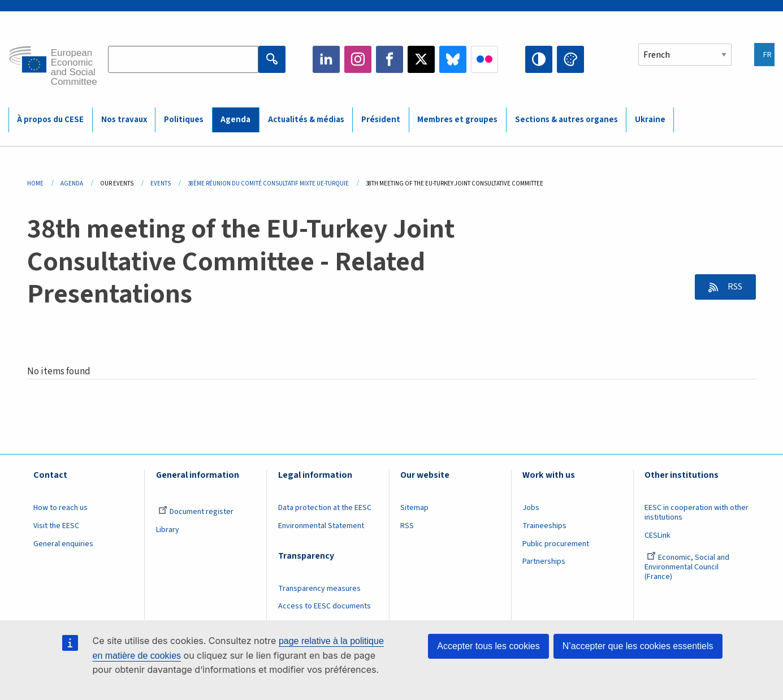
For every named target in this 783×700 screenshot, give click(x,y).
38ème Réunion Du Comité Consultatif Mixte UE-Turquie (268, 183)
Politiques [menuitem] (184, 120)
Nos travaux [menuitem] (124, 120)
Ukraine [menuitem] (650, 120)
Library (168, 530)
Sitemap (414, 508)
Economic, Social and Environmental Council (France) (687, 567)
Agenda (72, 183)
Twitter (421, 59)
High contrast (539, 59)
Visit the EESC (56, 526)
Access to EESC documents (325, 606)
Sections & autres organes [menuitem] (566, 120)
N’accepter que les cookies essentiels (638, 646)
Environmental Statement (321, 526)
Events (161, 183)
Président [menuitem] (381, 120)
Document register (196, 512)
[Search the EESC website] (183, 59)
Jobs (531, 508)
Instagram (358, 59)
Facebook (390, 59)
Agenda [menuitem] (235, 120)
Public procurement (556, 544)
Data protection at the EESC (325, 508)
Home (35, 183)
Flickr (484, 59)
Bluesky (453, 59)
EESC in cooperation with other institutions (697, 513)
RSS (733, 287)
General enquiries (63, 544)
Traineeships (544, 526)
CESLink (657, 535)
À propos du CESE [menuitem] (50, 120)
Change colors (570, 59)
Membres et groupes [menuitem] (457, 120)
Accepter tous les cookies (488, 646)
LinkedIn (326, 59)
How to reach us (60, 508)
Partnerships (544, 561)
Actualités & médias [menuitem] (306, 120)
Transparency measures (319, 589)
